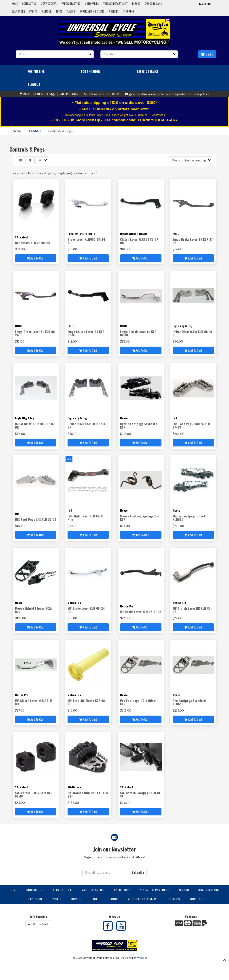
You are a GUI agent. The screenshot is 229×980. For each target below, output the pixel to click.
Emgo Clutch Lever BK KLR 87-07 (86, 333)
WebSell (142, 958)
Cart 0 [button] (207, 54)
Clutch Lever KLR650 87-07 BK (139, 241)
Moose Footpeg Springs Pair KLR (140, 518)
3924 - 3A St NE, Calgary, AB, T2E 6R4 (50, 94)
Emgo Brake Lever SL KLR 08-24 (36, 333)
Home (17, 131)
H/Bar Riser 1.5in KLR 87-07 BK (87, 425)
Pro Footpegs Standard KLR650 (189, 702)
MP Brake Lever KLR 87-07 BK (141, 612)
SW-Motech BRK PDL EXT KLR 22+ (88, 794)
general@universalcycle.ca (148, 94)
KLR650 (35, 131)
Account (206, 4)
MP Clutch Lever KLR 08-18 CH (34, 702)
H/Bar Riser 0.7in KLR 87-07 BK (35, 425)
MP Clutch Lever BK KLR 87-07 (192, 610)
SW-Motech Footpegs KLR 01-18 (141, 794)
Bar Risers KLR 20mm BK (33, 243)
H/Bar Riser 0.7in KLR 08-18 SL (192, 333)
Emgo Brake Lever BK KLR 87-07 (193, 241)
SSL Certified (38, 924)
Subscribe (138, 872)
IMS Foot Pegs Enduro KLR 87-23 (191, 425)
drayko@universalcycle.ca (191, 94)
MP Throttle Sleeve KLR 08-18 (87, 702)
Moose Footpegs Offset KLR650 (189, 518)
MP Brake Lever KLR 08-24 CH (86, 610)
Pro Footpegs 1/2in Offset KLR (138, 702)
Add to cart (36, 258)
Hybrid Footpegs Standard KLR (139, 425)
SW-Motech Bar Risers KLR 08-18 (34, 794)
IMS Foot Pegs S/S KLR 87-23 (36, 519)
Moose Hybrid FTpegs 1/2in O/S (34, 610)
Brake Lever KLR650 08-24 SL (86, 241)
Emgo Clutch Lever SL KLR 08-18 (138, 333)
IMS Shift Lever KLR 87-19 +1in (86, 518)
